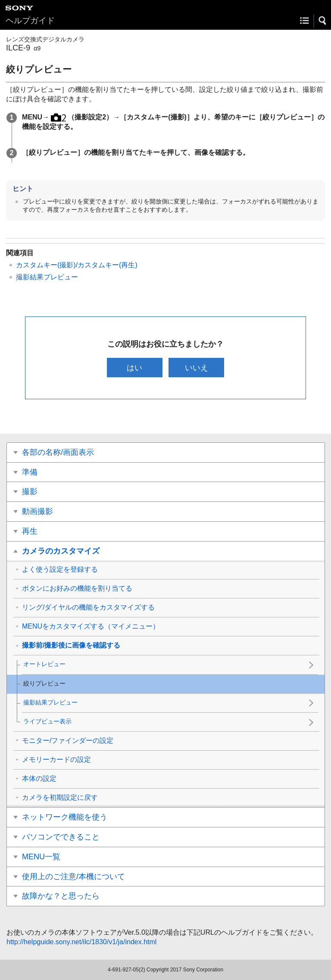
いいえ (197, 368)
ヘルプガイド (30, 20)
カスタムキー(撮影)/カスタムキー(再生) (77, 265)
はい (134, 368)
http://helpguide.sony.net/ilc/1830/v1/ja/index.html (81, 942)
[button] (323, 21)
